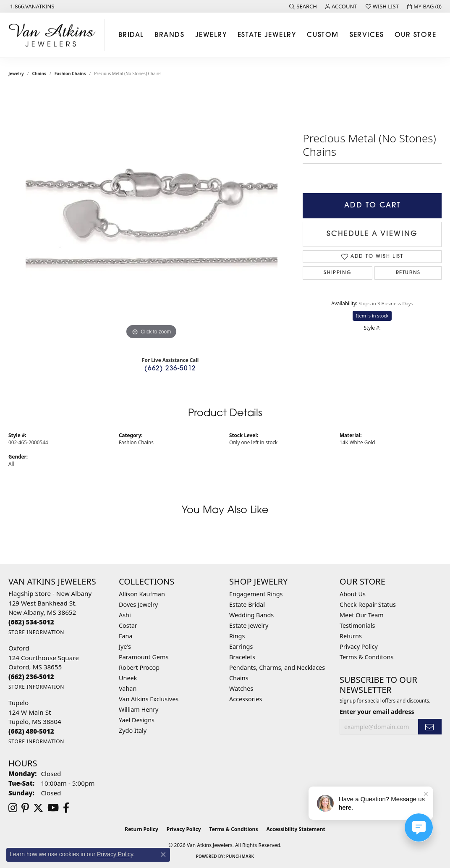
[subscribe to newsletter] (430, 727)
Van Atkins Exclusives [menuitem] (149, 699)
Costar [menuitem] (128, 625)
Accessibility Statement (296, 829)
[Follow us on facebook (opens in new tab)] (66, 808)
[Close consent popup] (163, 855)
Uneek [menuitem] (128, 678)
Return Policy (141, 829)
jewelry (16, 73)
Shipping (337, 273)
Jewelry (211, 35)
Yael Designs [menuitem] (137, 720)
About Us (353, 594)
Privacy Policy (359, 646)
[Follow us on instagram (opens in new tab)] (13, 808)
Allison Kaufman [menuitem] (142, 594)
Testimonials (357, 625)
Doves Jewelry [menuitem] (138, 604)
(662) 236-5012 (170, 369)
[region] (152, 215)
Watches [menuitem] (241, 688)
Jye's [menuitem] (125, 646)
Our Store (415, 35)
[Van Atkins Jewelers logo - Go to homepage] (54, 35)
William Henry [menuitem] (139, 709)
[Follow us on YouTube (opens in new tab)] (53, 808)
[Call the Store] (31, 622)
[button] (303, 6)
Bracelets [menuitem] (242, 657)
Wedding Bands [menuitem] (251, 615)
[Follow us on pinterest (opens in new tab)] (25, 808)
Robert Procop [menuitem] (139, 667)
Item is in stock (372, 316)
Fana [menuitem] (126, 636)
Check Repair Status (368, 604)
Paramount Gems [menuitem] (144, 657)
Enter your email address (377, 712)
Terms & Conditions (234, 829)
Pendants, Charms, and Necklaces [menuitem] (277, 667)
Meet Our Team (362, 615)
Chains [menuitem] (239, 678)
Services (367, 35)
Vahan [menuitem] (128, 688)
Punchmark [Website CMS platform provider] (240, 856)
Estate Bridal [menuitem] (247, 604)
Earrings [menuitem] (241, 646)
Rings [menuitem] (237, 636)
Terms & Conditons (366, 657)
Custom (323, 35)
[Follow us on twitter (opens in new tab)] (38, 808)
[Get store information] (36, 632)
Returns (408, 273)
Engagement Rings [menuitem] (256, 594)
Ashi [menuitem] (125, 615)
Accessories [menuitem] (246, 699)
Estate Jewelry (267, 35)
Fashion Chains (70, 73)
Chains (39, 73)
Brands (169, 35)
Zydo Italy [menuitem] (133, 730)
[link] (31, 6)
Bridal (131, 35)
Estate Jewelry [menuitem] (249, 625)
